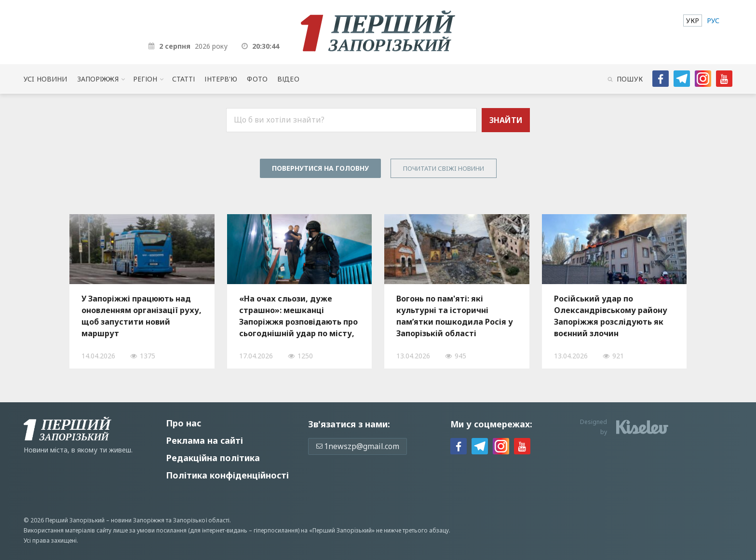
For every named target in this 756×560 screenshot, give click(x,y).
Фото (257, 79)
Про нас (183, 423)
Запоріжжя (98, 79)
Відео (288, 79)
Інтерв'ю (221, 79)
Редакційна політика (213, 458)
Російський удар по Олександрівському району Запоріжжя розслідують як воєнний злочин (611, 316)
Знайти (506, 120)
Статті (184, 79)
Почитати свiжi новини (444, 168)
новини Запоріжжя (138, 520)
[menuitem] (693, 20)
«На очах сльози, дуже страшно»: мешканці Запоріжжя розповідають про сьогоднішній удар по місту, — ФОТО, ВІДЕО (298, 316)
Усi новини (45, 79)
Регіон (145, 79)
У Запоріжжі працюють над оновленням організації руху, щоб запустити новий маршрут (142, 316)
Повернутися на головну (320, 168)
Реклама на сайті (204, 440)
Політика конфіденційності (227, 475)
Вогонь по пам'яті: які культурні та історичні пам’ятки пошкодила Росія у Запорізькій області (455, 316)
